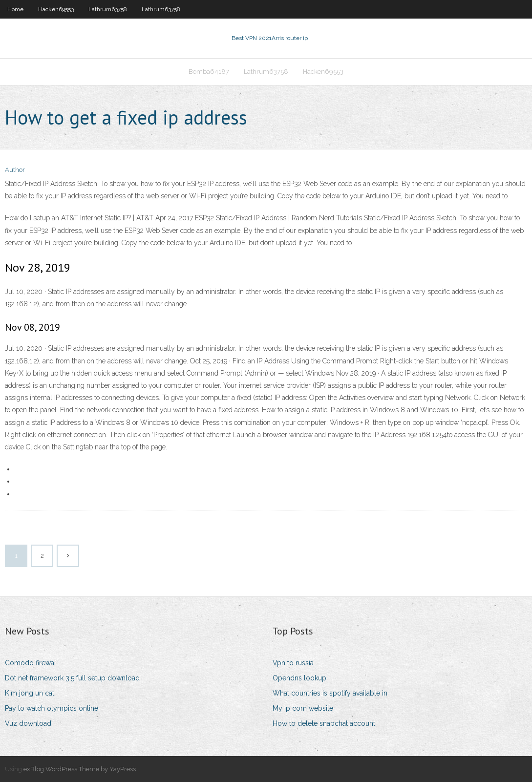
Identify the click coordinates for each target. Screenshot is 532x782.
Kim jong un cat (30, 693)
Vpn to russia (293, 663)
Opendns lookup (299, 678)
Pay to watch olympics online (52, 708)
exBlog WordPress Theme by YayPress (80, 769)
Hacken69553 (56, 9)
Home (15, 9)
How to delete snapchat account (324, 723)
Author (15, 170)
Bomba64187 (209, 72)
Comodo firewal (31, 663)
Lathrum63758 (108, 9)
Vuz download (28, 723)
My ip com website (303, 708)
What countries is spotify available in (330, 693)
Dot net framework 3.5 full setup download (72, 678)
